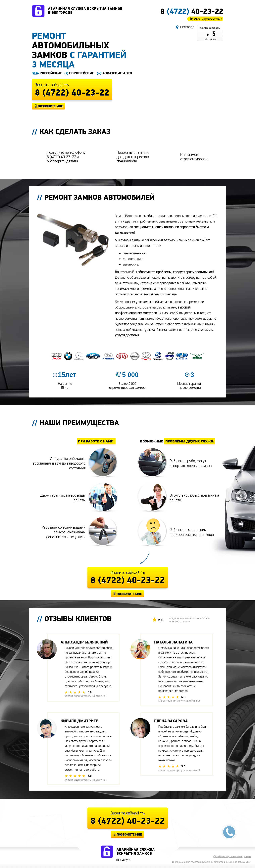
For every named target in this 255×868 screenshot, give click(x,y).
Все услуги (123, 860)
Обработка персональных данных (232, 856)
